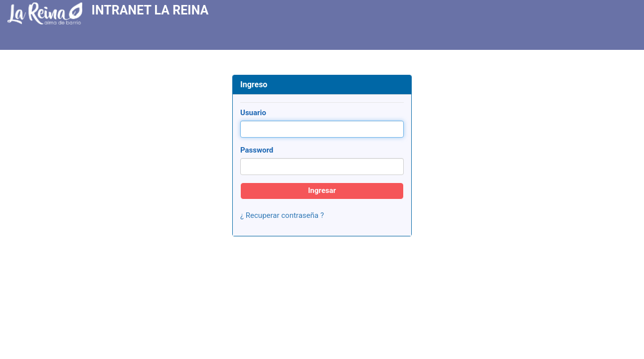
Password (257, 150)
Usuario (253, 113)
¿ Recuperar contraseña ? (282, 215)
